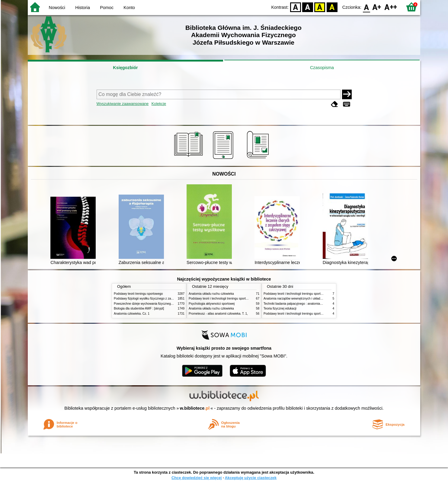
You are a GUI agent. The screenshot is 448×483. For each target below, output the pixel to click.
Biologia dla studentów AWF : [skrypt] (139, 308)
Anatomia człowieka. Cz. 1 (132, 314)
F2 (391, 7)
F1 (377, 7)
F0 (366, 7)
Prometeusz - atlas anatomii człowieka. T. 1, (218, 314)
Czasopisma (322, 68)
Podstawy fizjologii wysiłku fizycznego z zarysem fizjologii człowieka (159, 299)
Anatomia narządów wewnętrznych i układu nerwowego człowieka (308, 299)
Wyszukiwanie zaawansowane (123, 104)
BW (308, 7)
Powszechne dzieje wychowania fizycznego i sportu (149, 304)
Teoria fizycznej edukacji (280, 308)
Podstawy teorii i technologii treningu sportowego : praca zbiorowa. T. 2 (237, 299)
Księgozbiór (125, 68)
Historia (83, 8)
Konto (129, 8)
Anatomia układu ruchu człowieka (211, 294)
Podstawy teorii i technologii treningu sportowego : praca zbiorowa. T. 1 (311, 314)
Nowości (57, 8)
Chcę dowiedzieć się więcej (197, 478)
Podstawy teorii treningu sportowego (138, 294)
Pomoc (107, 8)
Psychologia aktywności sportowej (212, 304)
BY (332, 7)
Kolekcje (159, 104)
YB (320, 7)
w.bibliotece (195, 408)
